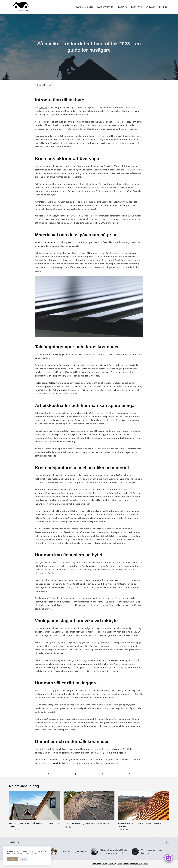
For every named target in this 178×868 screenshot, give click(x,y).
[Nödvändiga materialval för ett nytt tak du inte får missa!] (94, 852)
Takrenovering (60, 390)
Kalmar (133, 864)
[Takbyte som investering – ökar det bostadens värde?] (89, 805)
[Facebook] (49, 774)
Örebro (139, 864)
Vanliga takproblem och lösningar (152, 852)
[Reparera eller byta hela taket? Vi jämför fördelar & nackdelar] (144, 805)
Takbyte (123, 7)
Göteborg (112, 864)
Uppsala (126, 864)
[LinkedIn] (130, 774)
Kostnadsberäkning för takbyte (73, 852)
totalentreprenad (88, 726)
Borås (145, 864)
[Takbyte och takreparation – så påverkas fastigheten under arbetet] (34, 805)
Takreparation (106, 7)
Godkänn (12, 859)
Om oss (163, 7)
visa (49, 85)
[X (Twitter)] (76, 774)
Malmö (104, 864)
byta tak (43, 108)
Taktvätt (136, 7)
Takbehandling (85, 7)
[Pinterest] (103, 774)
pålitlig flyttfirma (63, 763)
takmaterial (49, 242)
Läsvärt (151, 7)
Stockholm (96, 864)
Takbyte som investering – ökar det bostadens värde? (86, 823)
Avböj (24, 859)
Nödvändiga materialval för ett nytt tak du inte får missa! (114, 852)
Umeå (119, 864)
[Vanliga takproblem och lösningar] (135, 852)
